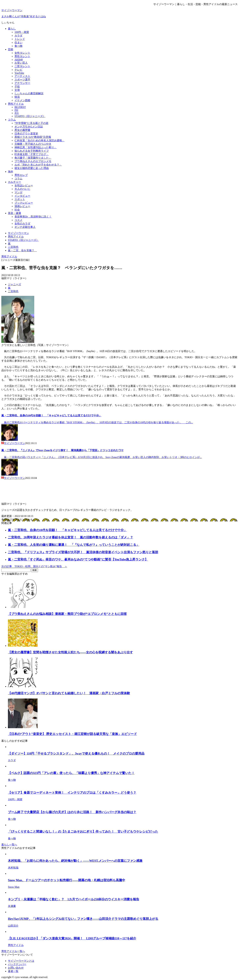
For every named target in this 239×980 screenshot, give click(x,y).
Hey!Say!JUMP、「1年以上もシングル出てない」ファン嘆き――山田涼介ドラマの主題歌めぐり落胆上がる (83, 919)
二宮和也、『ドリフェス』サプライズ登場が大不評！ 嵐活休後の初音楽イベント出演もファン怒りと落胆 (83, 552)
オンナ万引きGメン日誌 (29, 127)
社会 (17, 210)
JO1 (17, 113)
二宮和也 (13, 291)
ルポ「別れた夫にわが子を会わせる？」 (38, 165)
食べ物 (18, 46)
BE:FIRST (20, 107)
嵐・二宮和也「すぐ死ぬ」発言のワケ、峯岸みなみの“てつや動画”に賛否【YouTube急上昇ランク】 (78, 559)
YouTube (19, 73)
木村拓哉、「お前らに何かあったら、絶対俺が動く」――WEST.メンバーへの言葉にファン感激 (75, 861)
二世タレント (22, 66)
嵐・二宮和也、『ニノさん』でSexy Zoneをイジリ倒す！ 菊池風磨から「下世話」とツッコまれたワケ (63, 450)
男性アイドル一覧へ (13, 951)
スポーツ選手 (22, 80)
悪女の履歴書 (22, 130)
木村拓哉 (13, 868)
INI (16, 110)
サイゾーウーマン (12, 10)
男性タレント (22, 56)
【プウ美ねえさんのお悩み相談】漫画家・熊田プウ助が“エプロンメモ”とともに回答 (67, 614)
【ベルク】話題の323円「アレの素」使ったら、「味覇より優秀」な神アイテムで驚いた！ (71, 773)
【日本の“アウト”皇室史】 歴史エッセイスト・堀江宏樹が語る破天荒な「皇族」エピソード (72, 734)
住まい (18, 42)
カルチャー (14, 182)
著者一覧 (13, 971)
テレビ (18, 70)
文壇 (17, 90)
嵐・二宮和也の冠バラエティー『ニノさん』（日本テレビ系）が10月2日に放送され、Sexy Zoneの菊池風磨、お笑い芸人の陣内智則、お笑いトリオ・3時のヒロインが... (102, 457)
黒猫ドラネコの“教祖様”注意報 (33, 137)
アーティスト (22, 76)
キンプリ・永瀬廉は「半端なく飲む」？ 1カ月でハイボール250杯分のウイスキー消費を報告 (74, 899)
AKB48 (19, 60)
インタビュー (22, 196)
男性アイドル (16, 104)
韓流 (17, 97)
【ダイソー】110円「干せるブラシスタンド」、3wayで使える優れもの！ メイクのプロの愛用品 (76, 754)
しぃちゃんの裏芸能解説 (29, 93)
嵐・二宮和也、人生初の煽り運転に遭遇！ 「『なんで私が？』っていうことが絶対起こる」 (74, 545)
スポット (20, 199)
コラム (12, 120)
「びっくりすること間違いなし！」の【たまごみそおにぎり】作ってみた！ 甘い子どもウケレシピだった (83, 832)
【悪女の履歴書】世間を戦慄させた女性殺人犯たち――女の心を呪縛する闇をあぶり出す (70, 652)
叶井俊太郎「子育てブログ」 (32, 154)
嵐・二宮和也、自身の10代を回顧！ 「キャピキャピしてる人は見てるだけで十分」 (51, 415)
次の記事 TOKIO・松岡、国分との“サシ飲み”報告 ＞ (34, 566)
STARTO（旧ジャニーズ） (30, 116)
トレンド (20, 39)
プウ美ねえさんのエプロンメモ (33, 161)
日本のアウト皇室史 (26, 133)
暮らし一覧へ (9, 845)
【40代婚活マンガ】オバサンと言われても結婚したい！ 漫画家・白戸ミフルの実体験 (69, 693)
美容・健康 (14, 213)
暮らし (12, 29)
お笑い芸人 (21, 63)
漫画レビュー (22, 206)
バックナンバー (17, 964)
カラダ (18, 36)
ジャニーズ (14, 284)
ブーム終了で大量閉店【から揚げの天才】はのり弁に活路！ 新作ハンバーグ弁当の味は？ (72, 812)
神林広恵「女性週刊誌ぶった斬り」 (36, 147)
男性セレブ (21, 175)
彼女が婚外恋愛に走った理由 (32, 168)
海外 (11, 172)
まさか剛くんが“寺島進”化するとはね (24, 16)
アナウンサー (22, 83)
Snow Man (14, 887)
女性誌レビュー (24, 185)
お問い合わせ (16, 968)
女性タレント (22, 53)
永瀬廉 (12, 906)
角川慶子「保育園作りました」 (33, 158)
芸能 (11, 49)
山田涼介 (13, 926)
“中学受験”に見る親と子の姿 (31, 123)
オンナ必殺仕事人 (25, 227)
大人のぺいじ (22, 189)
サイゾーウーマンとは (21, 961)
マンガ (18, 192)
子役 (17, 86)
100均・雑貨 (22, 32)
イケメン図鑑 (22, 100)
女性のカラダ (22, 224)
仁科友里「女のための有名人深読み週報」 (40, 140)
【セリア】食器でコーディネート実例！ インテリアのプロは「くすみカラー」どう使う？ (72, 793)
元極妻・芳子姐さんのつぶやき (33, 144)
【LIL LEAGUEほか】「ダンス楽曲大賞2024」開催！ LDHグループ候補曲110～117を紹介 (72, 938)
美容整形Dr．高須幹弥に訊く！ (33, 217)
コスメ (18, 220)
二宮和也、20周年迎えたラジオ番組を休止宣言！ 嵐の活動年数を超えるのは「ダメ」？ (70, 537)
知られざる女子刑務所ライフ (32, 151)
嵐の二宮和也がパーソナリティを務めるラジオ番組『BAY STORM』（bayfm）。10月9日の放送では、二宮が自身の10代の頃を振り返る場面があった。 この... (97, 422)
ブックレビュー (24, 203)
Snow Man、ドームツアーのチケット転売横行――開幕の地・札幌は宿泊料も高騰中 (67, 880)
